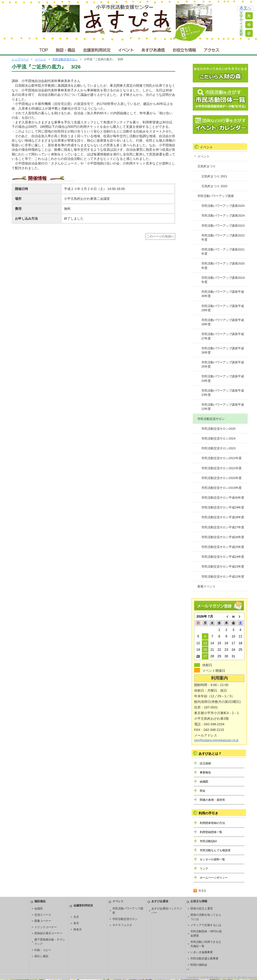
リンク (204, 869)
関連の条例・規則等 (212, 800)
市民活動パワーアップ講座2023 (223, 226)
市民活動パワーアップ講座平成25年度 (223, 364)
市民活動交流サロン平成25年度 (223, 547)
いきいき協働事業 (202, 952)
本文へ (245, 8)
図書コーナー (43, 921)
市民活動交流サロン (65, 59)
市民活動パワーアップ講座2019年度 (223, 280)
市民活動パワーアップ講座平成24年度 (223, 378)
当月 (76, 917)
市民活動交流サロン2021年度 (221, 468)
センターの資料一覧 (212, 859)
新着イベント (207, 586)
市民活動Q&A (208, 841)
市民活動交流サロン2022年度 (221, 458)
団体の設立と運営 (202, 908)
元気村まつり (207, 166)
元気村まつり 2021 (214, 176)
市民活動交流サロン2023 (218, 448)
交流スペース (43, 915)
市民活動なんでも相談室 (215, 850)
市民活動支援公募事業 (204, 959)
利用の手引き (208, 813)
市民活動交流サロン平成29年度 (223, 507)
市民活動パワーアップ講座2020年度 (223, 266)
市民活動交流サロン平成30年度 (223, 498)
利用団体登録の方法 (212, 823)
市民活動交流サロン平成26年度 (223, 537)
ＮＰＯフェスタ (122, 925)
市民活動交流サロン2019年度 (221, 488)
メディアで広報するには (206, 925)
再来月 (78, 930)
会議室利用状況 (97, 49)
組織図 (204, 782)
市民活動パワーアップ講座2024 (223, 216)
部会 (203, 791)
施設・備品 (66, 49)
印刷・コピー (43, 950)
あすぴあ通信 (153, 49)
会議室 (39, 908)
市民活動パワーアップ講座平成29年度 (223, 308)
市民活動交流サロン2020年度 (221, 478)
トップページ (20, 59)
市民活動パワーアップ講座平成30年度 (223, 294)
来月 (76, 923)
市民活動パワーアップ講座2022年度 (223, 238)
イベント (126, 49)
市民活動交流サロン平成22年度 (223, 577)
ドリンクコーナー (46, 927)
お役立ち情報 (184, 49)
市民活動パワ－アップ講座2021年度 (223, 252)
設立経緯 (205, 763)
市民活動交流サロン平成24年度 (223, 557)
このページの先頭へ (160, 236)
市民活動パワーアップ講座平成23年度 (223, 393)
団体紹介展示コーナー (48, 933)
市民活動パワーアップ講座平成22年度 (223, 407)
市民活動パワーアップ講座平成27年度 (223, 336)
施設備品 (40, 901)
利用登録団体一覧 (211, 832)
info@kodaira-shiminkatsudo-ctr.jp (216, 740)
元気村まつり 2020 (214, 186)
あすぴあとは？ (210, 754)
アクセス (212, 49)
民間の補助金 (199, 965)
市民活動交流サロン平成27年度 (223, 527)
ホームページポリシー (214, 878)
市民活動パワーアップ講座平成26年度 (223, 350)
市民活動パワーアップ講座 (216, 196)
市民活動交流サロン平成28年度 (223, 517)
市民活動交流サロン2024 (218, 438)
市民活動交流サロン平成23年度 (223, 567)
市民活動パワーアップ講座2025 (223, 206)
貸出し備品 (41, 956)
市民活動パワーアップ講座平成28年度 (223, 322)
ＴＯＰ (43, 49)
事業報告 (205, 773)
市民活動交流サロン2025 (218, 429)
